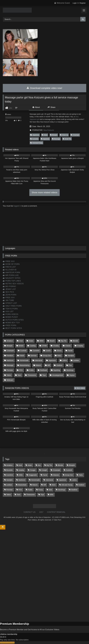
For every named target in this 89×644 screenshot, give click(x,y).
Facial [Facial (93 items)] (45, 475)
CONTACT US (30, 512)
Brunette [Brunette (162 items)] (9, 470)
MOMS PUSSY (10, 317)
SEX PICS (8, 292)
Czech (48, 351)
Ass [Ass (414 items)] (39, 465)
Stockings (70, 370)
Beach (52, 341)
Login (75, 3)
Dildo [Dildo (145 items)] (21, 475)
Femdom (10, 356)
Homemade (24, 360)
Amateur (10, 341)
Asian (45, 135)
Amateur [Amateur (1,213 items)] (9, 465)
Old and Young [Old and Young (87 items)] (67, 485)
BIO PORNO (9, 286)
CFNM (44, 346)
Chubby (56, 346)
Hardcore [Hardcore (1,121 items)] (22, 480)
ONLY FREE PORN (12, 306)
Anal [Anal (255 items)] (20, 465)
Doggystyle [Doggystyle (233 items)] (33, 475)
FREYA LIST (9, 267)
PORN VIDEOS (11, 314)
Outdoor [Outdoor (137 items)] (81, 485)
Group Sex (47, 356)
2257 (41, 512)
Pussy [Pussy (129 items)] (41, 490)
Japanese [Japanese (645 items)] (62, 480)
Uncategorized (58, 375)
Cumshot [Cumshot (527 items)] (10, 475)
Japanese (35, 135)
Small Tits (67, 139)
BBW (42, 341)
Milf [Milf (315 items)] (45, 485)
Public (31, 370)
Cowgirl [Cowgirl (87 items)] (44, 470)
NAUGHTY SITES (12, 278)
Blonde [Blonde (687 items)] (60, 465)
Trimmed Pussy (36, 143)
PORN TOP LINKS (12, 281)
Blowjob (54, 135)
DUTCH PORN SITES (13, 320)
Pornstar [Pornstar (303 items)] (9, 490)
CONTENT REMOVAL (56, 512)
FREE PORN (10, 325)
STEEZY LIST (10, 303)
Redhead (43, 370)
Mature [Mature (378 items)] (35, 485)
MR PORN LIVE (11, 275)
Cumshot (34, 139)
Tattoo (9, 375)
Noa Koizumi (49, 130)
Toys (44, 375)
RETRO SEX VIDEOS (13, 284)
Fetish (22, 356)
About (36, 107)
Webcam (10, 380)
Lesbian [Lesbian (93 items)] (9, 485)
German (33, 356)
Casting (33, 346)
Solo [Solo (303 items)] (50, 490)
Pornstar (10, 370)
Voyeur (72, 375)
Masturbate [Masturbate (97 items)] (22, 485)
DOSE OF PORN (11, 264)
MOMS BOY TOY (11, 323)
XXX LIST (8, 311)
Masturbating (25, 365)
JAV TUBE (8, 300)
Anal (21, 341)
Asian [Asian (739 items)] (30, 465)
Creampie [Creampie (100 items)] (56, 470)
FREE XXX (9, 261)
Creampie (75, 135)
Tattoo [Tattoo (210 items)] (9, 495)
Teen (19, 375)
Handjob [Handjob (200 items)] (9, 480)
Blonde (75, 341)
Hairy (59, 356)
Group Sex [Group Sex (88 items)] (69, 475)
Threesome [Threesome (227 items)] (30, 495)
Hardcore (10, 360)
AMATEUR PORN (11, 273)
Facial (70, 351)
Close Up (64, 135)
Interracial (39, 360)
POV (21, 370)
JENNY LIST (9, 289)
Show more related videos (44, 192)
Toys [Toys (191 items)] (42, 495)
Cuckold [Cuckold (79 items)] (69, 470)
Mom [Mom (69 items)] (54, 485)
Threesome (32, 375)
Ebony (59, 351)
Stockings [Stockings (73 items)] (62, 490)
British (21, 346)
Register (83, 3)
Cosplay (80, 346)
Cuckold (23, 351)
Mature (38, 365)
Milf (49, 365)
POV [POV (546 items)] (20, 490)
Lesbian (76, 360)
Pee (70, 365)
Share (52, 107)
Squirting (57, 370)
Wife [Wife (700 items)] (52, 495)
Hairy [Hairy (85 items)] (81, 475)
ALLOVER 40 (10, 270)
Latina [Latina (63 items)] (74, 480)
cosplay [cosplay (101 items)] (21, 470)
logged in (17, 206)
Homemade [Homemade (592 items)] (35, 480)
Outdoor (59, 365)
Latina (64, 360)
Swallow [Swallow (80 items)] (74, 490)
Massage (56, 139)
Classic (68, 346)
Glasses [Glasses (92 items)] (56, 475)
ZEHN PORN (10, 295)
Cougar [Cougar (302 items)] (33, 470)
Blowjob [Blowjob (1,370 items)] (72, 465)
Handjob (71, 356)
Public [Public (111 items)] (30, 490)
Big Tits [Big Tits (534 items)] (49, 465)
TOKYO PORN (10, 309)
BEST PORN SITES (12, 328)
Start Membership (7, 643)
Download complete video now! (44, 88)
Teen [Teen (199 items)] (18, 495)
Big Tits (64, 341)
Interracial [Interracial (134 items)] (49, 480)
